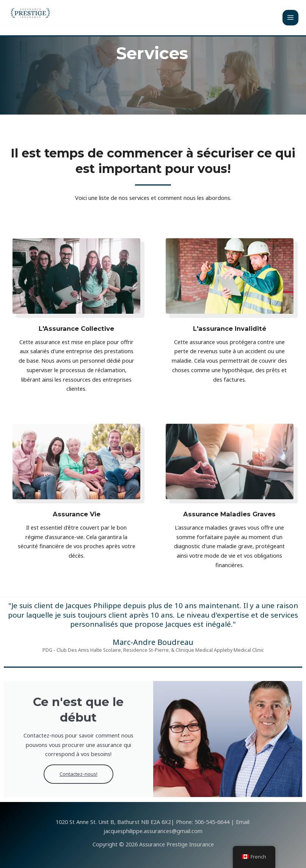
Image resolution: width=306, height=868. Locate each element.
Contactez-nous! (78, 775)
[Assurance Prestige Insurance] (30, 13)
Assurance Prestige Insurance (67, 25)
